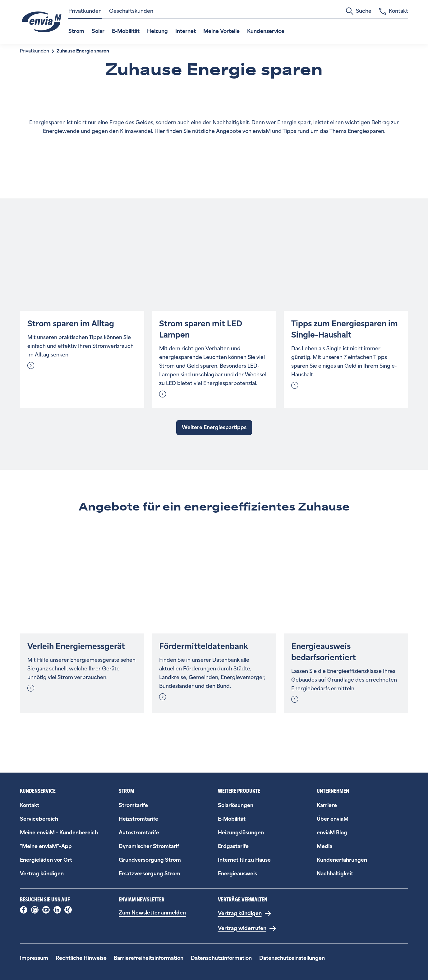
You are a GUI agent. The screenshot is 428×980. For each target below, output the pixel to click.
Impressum (34, 958)
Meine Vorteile (221, 31)
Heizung (157, 31)
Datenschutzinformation (221, 958)
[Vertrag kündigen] (245, 914)
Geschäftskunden (131, 11)
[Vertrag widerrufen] (247, 928)
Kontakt (393, 11)
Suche (359, 11)
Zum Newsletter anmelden (152, 913)
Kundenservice (266, 31)
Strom (76, 31)
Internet (186, 31)
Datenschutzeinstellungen (292, 958)
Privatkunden (85, 11)
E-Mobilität (126, 31)
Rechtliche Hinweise (81, 958)
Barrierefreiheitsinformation (149, 958)
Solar (98, 31)
